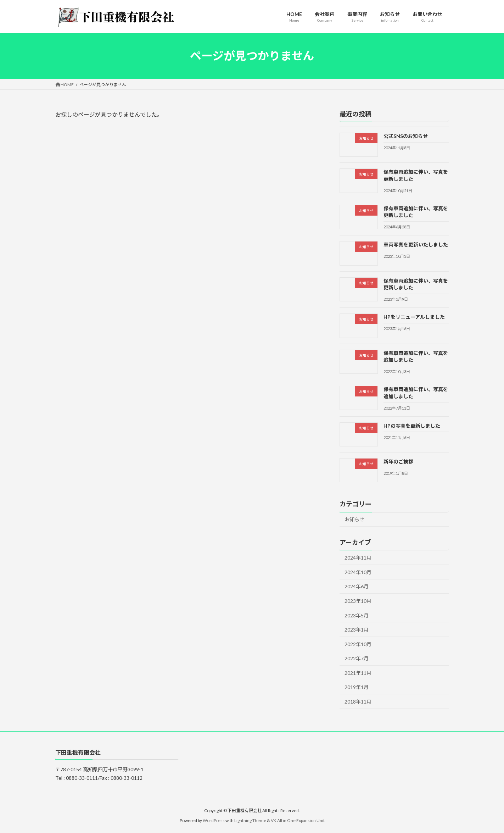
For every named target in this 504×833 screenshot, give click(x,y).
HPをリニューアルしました (414, 317)
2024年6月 (357, 586)
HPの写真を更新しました (412, 425)
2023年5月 (357, 615)
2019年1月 (357, 687)
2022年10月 (358, 644)
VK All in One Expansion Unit (298, 821)
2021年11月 (358, 673)
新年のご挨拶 (398, 462)
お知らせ (354, 519)
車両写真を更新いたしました (416, 245)
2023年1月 (357, 630)
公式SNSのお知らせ (406, 136)
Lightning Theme (250, 821)
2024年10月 (358, 572)
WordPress (214, 821)
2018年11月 (358, 702)
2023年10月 (358, 601)
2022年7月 (357, 658)
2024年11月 (358, 558)
